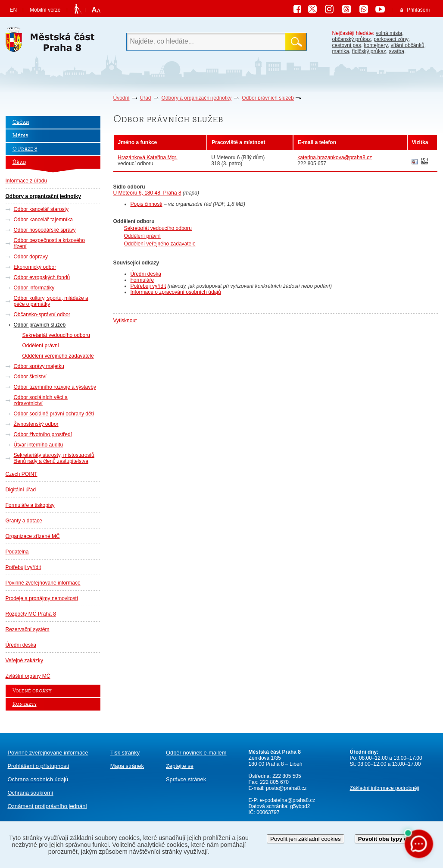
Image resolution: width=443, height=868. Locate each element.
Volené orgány (32, 691)
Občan (21, 122)
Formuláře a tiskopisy (30, 505)
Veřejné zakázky (24, 660)
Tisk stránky (125, 753)
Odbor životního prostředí (43, 434)
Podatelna (17, 552)
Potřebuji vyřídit (23, 567)
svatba (397, 51)
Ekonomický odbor (35, 267)
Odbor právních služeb (268, 98)
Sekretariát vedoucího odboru (56, 335)
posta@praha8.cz (286, 788)
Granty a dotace (24, 521)
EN (14, 10)
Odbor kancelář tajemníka (43, 220)
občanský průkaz (352, 39)
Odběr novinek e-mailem (196, 753)
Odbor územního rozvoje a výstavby (55, 387)
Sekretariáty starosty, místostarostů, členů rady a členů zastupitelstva (55, 458)
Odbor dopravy (31, 257)
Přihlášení (418, 10)
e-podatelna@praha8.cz (287, 800)
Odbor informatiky (34, 288)
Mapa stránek (127, 766)
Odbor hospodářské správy (45, 230)
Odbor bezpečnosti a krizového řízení (49, 243)
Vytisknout (125, 321)
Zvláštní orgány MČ (28, 676)
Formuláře (142, 280)
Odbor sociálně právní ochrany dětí (54, 414)
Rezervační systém (28, 629)
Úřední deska (21, 645)
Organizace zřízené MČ (33, 536)
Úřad (146, 98)
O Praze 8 (25, 149)
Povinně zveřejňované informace (43, 583)
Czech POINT (22, 474)
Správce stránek (186, 779)
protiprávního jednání (47, 806)
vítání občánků (408, 45)
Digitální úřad (21, 490)
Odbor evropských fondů (42, 277)
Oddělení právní (41, 346)
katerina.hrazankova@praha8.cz (335, 157)
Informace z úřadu (27, 181)
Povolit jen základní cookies (306, 839)
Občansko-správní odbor (42, 314)
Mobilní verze (45, 10)
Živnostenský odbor (36, 424)
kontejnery (376, 45)
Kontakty (25, 704)
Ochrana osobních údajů (38, 779)
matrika (341, 51)
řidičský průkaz (369, 51)
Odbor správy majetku (39, 366)
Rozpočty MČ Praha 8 (31, 614)
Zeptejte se (180, 766)
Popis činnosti (147, 204)
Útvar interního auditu (39, 445)
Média (20, 136)
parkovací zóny (391, 39)
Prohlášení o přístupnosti (39, 766)
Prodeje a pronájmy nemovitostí (42, 598)
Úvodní (122, 98)
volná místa (389, 33)
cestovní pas (347, 45)
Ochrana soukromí (31, 793)
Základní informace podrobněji (385, 788)
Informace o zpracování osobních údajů (176, 292)
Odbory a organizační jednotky (197, 98)
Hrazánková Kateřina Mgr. (148, 157)
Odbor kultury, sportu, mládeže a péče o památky (51, 301)
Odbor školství (30, 377)
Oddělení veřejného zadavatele (58, 356)
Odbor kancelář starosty (41, 209)
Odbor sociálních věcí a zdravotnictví (41, 400)
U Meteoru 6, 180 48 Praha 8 (147, 193)
